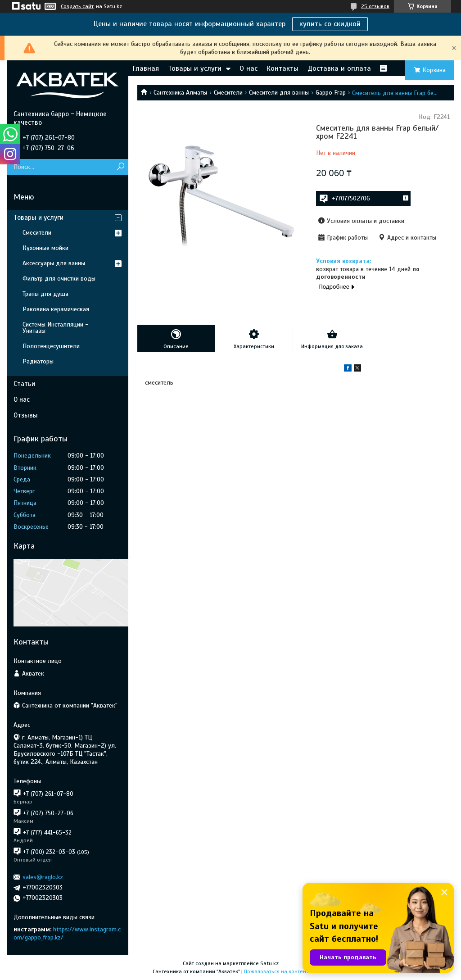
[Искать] (120, 167)
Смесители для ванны (279, 93)
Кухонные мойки (45, 248)
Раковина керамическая (56, 309)
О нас (249, 68)
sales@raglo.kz (43, 877)
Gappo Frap (331, 93)
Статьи (24, 384)
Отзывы (26, 415)
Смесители (228, 93)
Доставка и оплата (339, 68)
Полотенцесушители (51, 346)
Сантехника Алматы (180, 93)
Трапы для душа (45, 294)
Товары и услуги (195, 68)
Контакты (282, 68)
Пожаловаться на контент (276, 971)
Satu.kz (269, 963)
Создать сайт (77, 6)
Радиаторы (38, 361)
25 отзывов (375, 6)
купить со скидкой (330, 24)
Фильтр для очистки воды (59, 279)
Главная (146, 68)
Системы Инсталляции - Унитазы (55, 328)
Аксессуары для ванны (54, 263)
